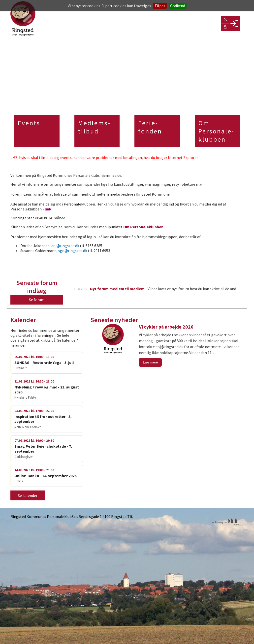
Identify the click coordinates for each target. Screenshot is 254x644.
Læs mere (150, 362)
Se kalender (28, 495)
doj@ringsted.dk (65, 246)
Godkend (178, 6)
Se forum (37, 300)
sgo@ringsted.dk (73, 251)
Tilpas (160, 6)
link (48, 209)
